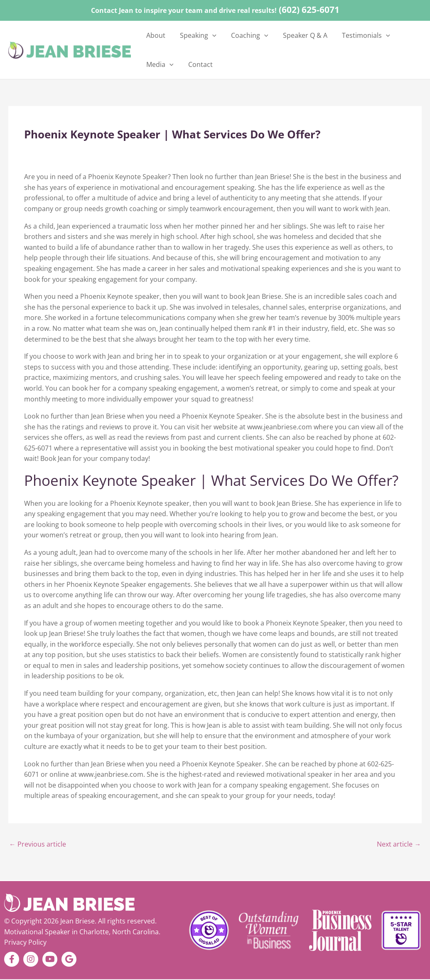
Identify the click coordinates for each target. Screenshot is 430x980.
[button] (206, 35)
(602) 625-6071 (309, 10)
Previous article (38, 845)
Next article (399, 845)
